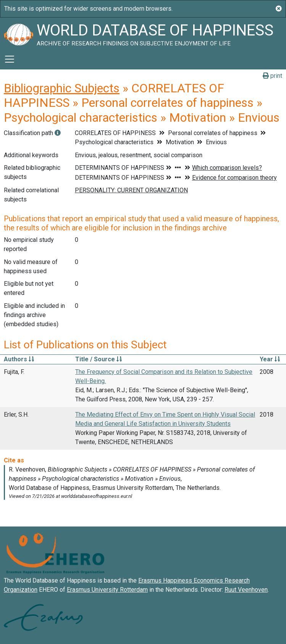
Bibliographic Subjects (62, 88)
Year (270, 359)
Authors (19, 359)
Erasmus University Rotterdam (107, 590)
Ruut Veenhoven (246, 590)
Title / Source (99, 359)
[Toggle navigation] (10, 59)
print (272, 76)
